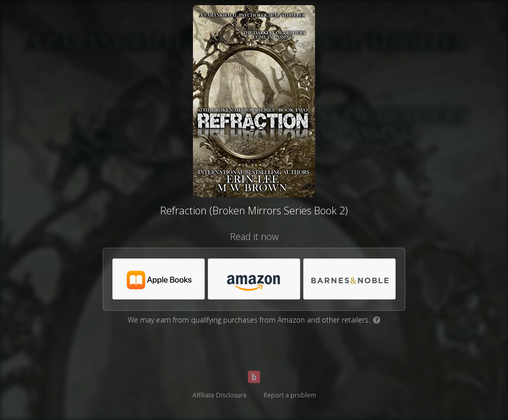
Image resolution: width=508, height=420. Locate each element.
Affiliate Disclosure (220, 395)
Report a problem (290, 395)
